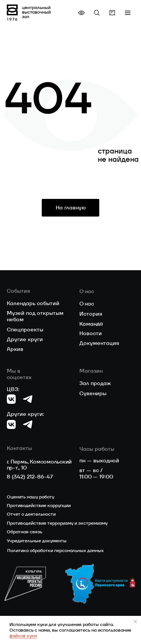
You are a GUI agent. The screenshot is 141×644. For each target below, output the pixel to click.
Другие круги (25, 339)
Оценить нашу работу (30, 497)
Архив (15, 349)
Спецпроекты (25, 330)
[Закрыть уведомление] (135, 621)
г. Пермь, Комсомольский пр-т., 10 (39, 465)
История (91, 314)
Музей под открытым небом (35, 316)
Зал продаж (95, 383)
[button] (128, 13)
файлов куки (23, 636)
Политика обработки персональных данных (55, 550)
